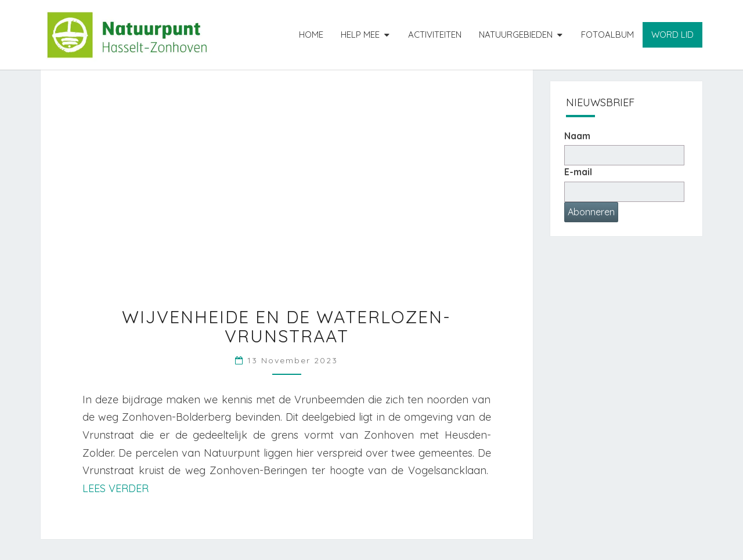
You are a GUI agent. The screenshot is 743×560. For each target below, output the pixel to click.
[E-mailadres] (624, 192)
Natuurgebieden (516, 35)
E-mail (578, 172)
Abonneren (591, 212)
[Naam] (624, 155)
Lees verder (116, 488)
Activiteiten (435, 35)
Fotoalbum (607, 35)
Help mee (360, 35)
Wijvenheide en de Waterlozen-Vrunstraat (286, 326)
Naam (577, 136)
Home (311, 35)
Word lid (672, 35)
